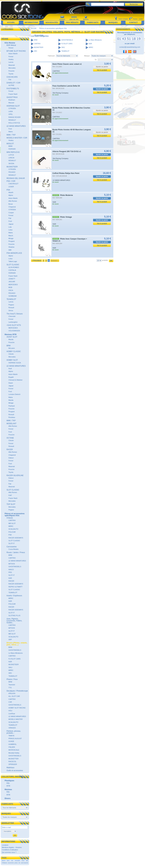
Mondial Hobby (14, 753)
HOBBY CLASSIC (14, 351)
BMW (10, 146)
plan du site (74, 19)
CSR (10, 702)
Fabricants (93, 23)
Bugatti (11, 377)
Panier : (136, 19)
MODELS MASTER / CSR (17, 138)
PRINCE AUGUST (15, 738)
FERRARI (12, 149)
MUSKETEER (12, 167)
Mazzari (11, 103)
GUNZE (11, 741)
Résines (8, 789)
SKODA (11, 163)
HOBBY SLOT (12, 360)
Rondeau (12, 417)
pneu (16, 863)
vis (19, 863)
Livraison (5, 845)
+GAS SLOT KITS (14, 325)
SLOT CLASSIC (13, 265)
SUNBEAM (12, 296)
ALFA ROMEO (14, 267)
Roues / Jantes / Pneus (16, 552)
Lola (10, 227)
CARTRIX (12, 520)
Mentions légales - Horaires (12, 847)
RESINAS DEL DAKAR (16, 178)
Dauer (11, 383)
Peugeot (11, 241)
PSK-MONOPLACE (14, 253)
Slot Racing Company (61, 93)
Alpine (11, 195)
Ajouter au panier (102, 89)
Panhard (12, 406)
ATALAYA (12, 693)
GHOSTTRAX (12, 97)
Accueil (11, 23)
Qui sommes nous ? (9, 852)
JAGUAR (12, 282)
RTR (8, 786)
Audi (10, 369)
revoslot (17, 861)
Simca (11, 310)
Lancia (11, 62)
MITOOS (12, 564)
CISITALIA (12, 270)
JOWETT (12, 279)
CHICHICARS (12, 77)
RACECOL (12, 761)
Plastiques (9, 781)
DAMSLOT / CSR (13, 83)
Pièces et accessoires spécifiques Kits (14, 514)
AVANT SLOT (12, 337)
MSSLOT (10, 144)
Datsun (11, 458)
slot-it (4, 861)
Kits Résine (10, 43)
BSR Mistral (11, 45)
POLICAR (12, 532)
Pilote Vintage (66, 217)
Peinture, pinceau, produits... (14, 732)
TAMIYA (11, 736)
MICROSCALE (14, 750)
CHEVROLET (13, 184)
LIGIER (11, 187)
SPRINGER (13, 764)
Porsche (11, 71)
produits (105, 260)
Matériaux (10, 768)
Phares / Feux (12, 679)
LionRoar (12, 714)
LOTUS (11, 155)
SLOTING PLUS (14, 616)
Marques (113, 23)
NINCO (11, 570)
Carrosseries (12, 547)
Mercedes (12, 68)
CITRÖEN (12, 210)
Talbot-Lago (13, 261)
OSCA (11, 290)
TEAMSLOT (11, 299)
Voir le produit (102, 70)
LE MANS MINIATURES (16, 126)
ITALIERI (12, 747)
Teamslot (12, 685)
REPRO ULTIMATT (15, 587)
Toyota (11, 74)
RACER (10, 450)
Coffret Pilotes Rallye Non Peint (66, 173)
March (11, 236)
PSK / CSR (11, 181)
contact (62, 19)
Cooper (11, 213)
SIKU (10, 667)
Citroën (11, 354)
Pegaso (11, 305)
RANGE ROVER (14, 117)
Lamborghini (13, 322)
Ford (10, 129)
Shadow (11, 247)
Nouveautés (52, 23)
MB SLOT (12, 523)
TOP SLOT (11, 504)
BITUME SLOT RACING (16, 51)
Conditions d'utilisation (10, 850)
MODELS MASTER (15, 719)
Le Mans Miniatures (16, 653)
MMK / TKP (11, 135)
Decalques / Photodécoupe (17, 691)
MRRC (11, 526)
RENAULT (12, 120)
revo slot (25, 861)
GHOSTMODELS (15, 567)
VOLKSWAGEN (14, 331)
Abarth (11, 192)
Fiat (10, 80)
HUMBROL (13, 744)
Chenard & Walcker (15, 380)
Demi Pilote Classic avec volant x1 (67, 64)
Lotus (10, 230)
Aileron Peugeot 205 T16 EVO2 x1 (67, 151)
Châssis (10, 518)
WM (10, 250)
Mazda (11, 339)
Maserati (12, 65)
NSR (10, 578)
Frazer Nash (13, 94)
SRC (10, 673)
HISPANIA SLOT (13, 106)
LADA (11, 111)
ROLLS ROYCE (14, 123)
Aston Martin (13, 54)
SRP (10, 640)
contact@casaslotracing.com (130, 47)
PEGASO (12, 172)
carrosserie (24, 863)
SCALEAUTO (13, 529)
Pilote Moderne (67, 195)
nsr (12, 861)
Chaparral (12, 207)
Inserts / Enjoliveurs (14, 596)
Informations (31, 23)
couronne (11, 863)
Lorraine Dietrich (14, 394)
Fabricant (51, 56)
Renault (11, 308)
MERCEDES (13, 285)
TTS (10, 688)
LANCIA (11, 158)
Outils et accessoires (15, 771)
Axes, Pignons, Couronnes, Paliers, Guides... (14, 621)
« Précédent (37, 261)
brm (8, 861)
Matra (11, 132)
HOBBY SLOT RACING (17, 708)
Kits (8, 783)
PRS (10, 572)
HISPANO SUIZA (15, 363)
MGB (10, 287)
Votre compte (123, 19)
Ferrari (11, 57)
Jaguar (11, 224)
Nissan (11, 48)
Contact (133, 23)
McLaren (12, 348)
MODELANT (11, 424)
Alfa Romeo (13, 201)
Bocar (11, 204)
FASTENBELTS (13, 89)
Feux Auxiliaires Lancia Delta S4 (66, 86)
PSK (8, 190)
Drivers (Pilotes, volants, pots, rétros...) (17, 644)
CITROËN (12, 108)
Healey (11, 59)
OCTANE (10, 438)
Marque (87, 56)
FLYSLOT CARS (14, 659)
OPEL (11, 114)
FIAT (10, 495)
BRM (9, 346)
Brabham (12, 100)
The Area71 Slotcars (15, 314)
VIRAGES (12, 728)
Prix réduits (72, 23)
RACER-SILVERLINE (15, 475)
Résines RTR (11, 334)
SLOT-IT (12, 543)
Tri (96, 60)
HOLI (10, 711)
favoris (86, 19)
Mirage (11, 238)
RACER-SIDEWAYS (16, 538)
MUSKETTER (13, 759)
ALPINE (11, 85)
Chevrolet (12, 316)
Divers (8, 798)
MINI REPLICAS (13, 152)
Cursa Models (13, 549)
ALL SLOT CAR (14, 696)
